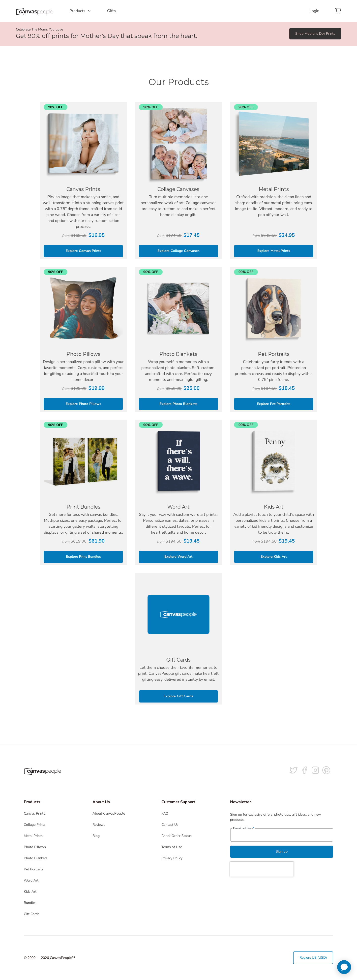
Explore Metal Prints (274, 251)
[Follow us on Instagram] (315, 770)
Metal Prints (33, 836)
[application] (344, 967)
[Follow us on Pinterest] (326, 770)
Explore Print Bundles (83, 557)
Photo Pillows (35, 847)
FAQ (165, 813)
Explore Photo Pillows (83, 404)
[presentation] (262, 869)
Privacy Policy (172, 858)
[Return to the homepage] (35, 11)
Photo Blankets (36, 858)
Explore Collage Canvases (178, 251)
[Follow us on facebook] (304, 770)
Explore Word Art (178, 557)
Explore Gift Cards (178, 696)
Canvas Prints (34, 813)
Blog (96, 836)
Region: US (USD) (313, 958)
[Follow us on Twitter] (294, 770)
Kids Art (30, 892)
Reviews (99, 825)
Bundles (30, 903)
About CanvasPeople (109, 813)
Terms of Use (172, 847)
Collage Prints (35, 825)
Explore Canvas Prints (83, 251)
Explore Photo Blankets (178, 404)
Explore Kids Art (274, 557)
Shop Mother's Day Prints (315, 34)
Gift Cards (32, 914)
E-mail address (244, 828)
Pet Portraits (34, 869)
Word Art (31, 880)
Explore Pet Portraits (274, 404)
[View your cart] (338, 11)
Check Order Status (177, 836)
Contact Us (170, 825)
